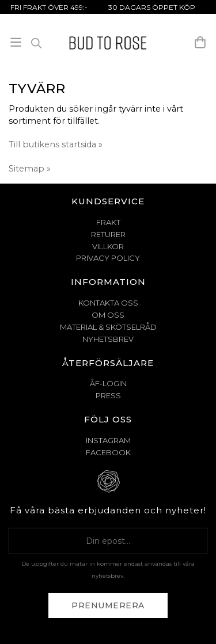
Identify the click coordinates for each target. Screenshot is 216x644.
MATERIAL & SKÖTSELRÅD (108, 327)
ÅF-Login (108, 383)
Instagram (108, 440)
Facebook (108, 452)
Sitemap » (30, 169)
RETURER (108, 234)
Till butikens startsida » (56, 144)
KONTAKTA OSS (108, 303)
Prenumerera (108, 605)
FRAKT (108, 222)
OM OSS (108, 315)
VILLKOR (108, 246)
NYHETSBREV (108, 339)
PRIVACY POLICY (108, 258)
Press (108, 395)
